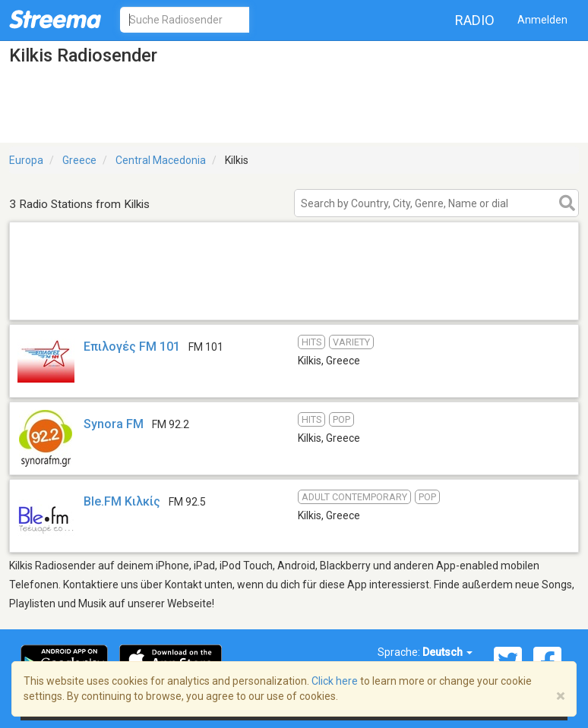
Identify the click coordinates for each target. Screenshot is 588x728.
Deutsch (447, 652)
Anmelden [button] (542, 20)
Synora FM (114, 424)
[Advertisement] (294, 300)
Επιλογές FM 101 (133, 347)
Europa (26, 160)
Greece (79, 160)
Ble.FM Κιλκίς (122, 501)
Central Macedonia (161, 160)
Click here (335, 681)
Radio (475, 20)
